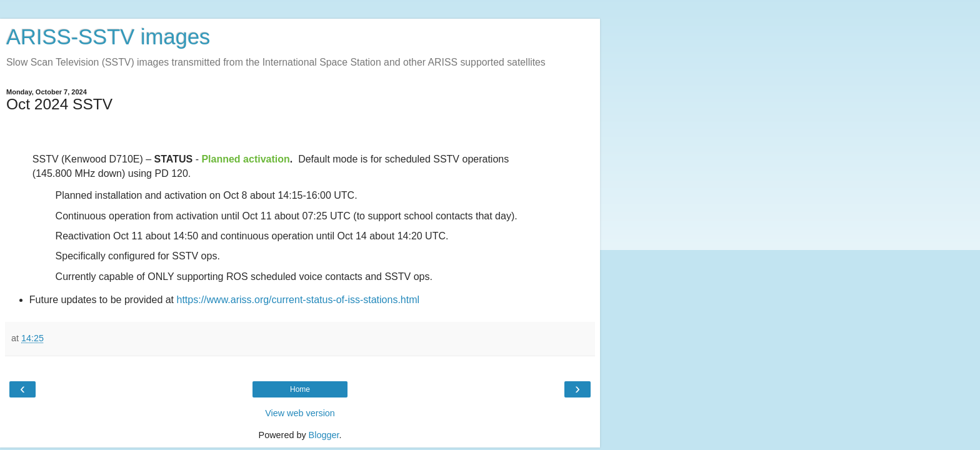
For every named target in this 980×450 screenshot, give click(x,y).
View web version (300, 413)
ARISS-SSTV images (108, 37)
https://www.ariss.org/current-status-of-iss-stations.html (298, 300)
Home (300, 389)
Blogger (324, 435)
